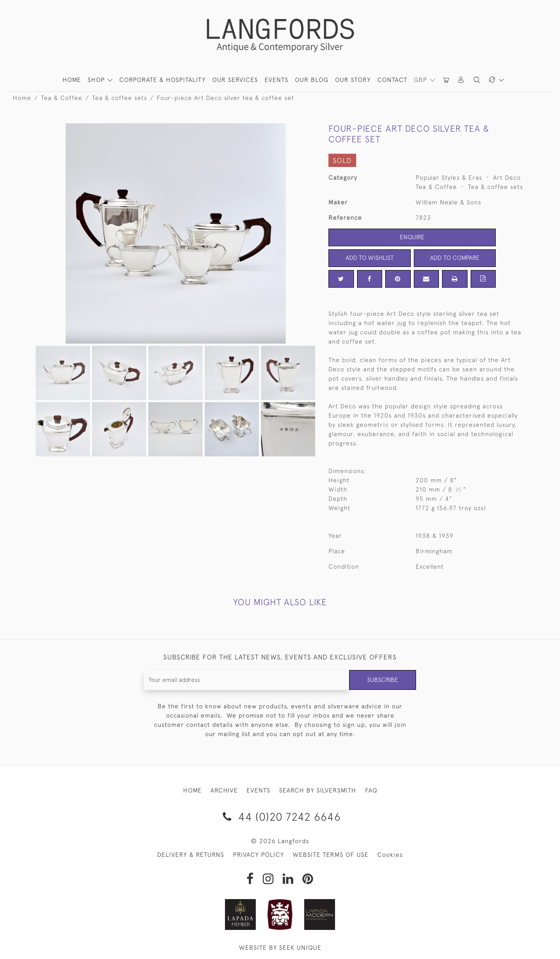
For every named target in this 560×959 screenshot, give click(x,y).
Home (22, 98)
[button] (461, 80)
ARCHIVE (224, 790)
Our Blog (312, 80)
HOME (72, 80)
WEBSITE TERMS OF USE (331, 855)
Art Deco (507, 178)
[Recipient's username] (247, 680)
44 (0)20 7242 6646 (280, 816)
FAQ (371, 790)
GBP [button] (422, 80)
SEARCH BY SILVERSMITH (318, 790)
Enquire (412, 237)
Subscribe (383, 680)
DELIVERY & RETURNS (191, 855)
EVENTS (258, 790)
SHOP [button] (97, 80)
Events (276, 80)
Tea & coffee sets (120, 98)
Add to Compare (455, 258)
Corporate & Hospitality (162, 80)
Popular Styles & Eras (449, 178)
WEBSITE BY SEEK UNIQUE (280, 948)
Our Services (235, 80)
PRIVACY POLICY (258, 855)
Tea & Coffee (62, 98)
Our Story (353, 80)
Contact (392, 80)
